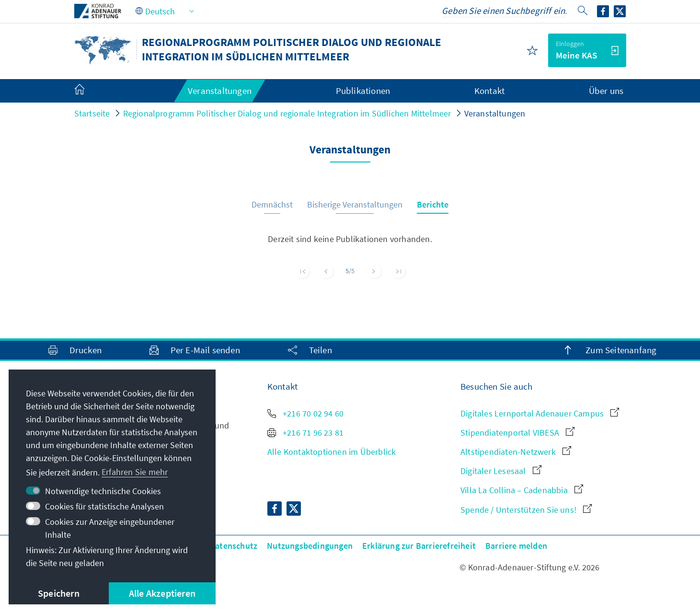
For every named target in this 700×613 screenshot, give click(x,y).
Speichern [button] (59, 593)
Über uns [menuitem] (606, 91)
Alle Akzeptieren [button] (162, 593)
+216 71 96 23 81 (305, 433)
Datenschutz (234, 546)
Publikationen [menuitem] (363, 91)
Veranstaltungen (495, 113)
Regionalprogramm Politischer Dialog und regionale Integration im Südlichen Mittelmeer (287, 113)
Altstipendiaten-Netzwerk (516, 452)
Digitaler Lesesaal (501, 471)
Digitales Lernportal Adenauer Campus (540, 413)
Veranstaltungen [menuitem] (220, 91)
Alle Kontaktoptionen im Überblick (332, 452)
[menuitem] (89, 91)
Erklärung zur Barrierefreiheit (419, 546)
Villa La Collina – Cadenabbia (522, 490)
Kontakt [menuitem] (489, 91)
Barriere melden (516, 546)
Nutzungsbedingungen (310, 546)
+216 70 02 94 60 (305, 413)
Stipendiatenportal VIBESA (517, 433)
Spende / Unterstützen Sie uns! (526, 510)
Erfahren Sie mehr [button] (135, 472)
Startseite (92, 113)
